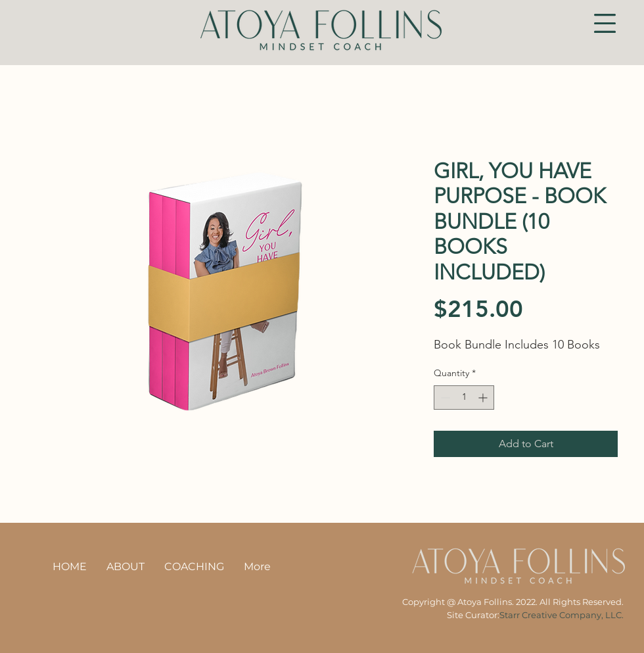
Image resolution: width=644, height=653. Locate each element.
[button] (605, 23)
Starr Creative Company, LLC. (562, 615)
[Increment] (484, 398)
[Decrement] (444, 398)
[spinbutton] (464, 398)
